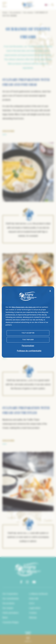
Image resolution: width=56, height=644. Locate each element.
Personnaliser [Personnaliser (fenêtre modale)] (28, 346)
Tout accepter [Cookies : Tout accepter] (28, 333)
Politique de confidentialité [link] (29, 351)
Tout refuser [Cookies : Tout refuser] (28, 340)
